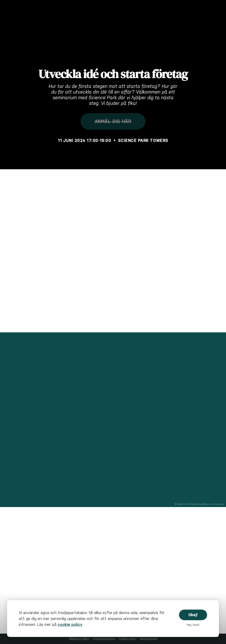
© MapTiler (181, 504)
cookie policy (70, 624)
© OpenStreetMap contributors (206, 504)
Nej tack (193, 625)
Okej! (193, 615)
